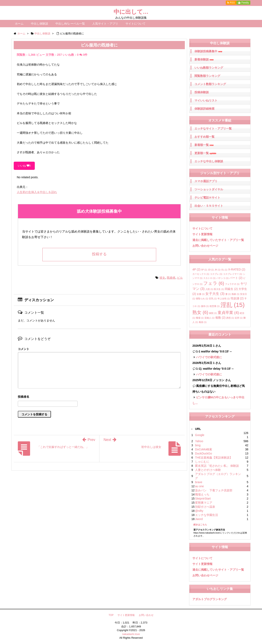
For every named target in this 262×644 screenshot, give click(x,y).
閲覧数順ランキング (207, 76)
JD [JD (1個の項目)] (211, 270)
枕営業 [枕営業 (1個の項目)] (215, 306)
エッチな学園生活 (207, 515)
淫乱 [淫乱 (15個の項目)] (233, 305)
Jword (199, 519)
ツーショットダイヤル (209, 189)
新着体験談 (204, 60)
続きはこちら (200, 525)
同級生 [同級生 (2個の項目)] (231, 289)
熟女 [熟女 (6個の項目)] (200, 312)
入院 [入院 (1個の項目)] (209, 289)
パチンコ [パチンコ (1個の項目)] (222, 278)
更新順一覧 (205, 153)
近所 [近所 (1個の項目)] (239, 318)
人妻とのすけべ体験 (208, 470)
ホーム (19, 24)
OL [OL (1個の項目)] (224, 270)
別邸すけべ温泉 (205, 507)
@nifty (199, 511)
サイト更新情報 (202, 234)
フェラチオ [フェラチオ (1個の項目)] (232, 284)
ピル (180, 278)
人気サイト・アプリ (105, 24)
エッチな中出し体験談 (209, 161)
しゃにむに (202, 462)
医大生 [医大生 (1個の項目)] (219, 289)
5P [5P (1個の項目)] (204, 270)
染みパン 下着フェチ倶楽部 (214, 490)
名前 (99, 397)
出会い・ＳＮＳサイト (209, 206)
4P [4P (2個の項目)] (196, 269)
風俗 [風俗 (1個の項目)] (203, 322)
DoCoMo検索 (204, 449)
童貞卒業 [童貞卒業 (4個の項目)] (228, 313)
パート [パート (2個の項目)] (236, 278)
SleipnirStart (203, 499)
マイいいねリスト (206, 100)
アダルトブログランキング (210, 599)
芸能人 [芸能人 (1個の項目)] (209, 318)
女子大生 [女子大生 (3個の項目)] (215, 294)
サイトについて (136, 24)
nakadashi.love (131, 634)
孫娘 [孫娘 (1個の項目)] (235, 294)
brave (199, 482)
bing (198, 445)
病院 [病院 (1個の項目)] (213, 313)
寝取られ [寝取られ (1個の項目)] (202, 299)
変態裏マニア (204, 503)
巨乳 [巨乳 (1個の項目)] (213, 299)
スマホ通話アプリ (206, 181)
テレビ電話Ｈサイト (207, 198)
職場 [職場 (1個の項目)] (200, 318)
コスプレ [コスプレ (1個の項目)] (216, 274)
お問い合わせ (146, 615)
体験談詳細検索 (204, 109)
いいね (24, 166)
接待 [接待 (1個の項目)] (205, 306)
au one (199, 486)
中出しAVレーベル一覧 (70, 24)
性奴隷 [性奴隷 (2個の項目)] (237, 298)
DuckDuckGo (203, 453)
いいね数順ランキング (209, 68)
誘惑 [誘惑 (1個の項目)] (230, 318)
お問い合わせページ (205, 246)
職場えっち (202, 494)
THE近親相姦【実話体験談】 (214, 458)
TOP (111, 615)
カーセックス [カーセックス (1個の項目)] (201, 274)
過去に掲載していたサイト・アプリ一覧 (218, 240)
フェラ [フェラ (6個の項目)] (214, 283)
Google (200, 435)
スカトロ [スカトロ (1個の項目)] (209, 278)
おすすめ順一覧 (204, 137)
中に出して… (131, 12)
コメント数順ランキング (210, 84)
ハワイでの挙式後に (209, 357)
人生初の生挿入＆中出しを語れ (37, 192)
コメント (24, 349)
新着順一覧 (204, 145)
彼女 (162, 278)
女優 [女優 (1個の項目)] (201, 294)
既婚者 (171, 278)
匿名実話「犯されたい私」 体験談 (217, 466)
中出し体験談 (40, 24)
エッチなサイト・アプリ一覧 (213, 128)
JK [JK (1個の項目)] (217, 270)
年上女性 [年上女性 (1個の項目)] (224, 299)
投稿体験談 (202, 92)
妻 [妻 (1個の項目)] (228, 294)
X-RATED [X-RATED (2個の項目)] (237, 269)
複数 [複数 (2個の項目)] (220, 318)
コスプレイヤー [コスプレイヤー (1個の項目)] (233, 274)
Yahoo (199, 441)
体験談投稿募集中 (208, 51)
